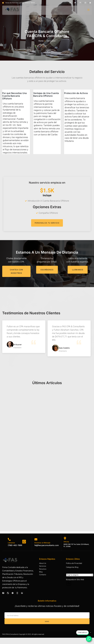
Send (47, 628)
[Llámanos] (9, 545)
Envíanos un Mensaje (42, 549)
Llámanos (11, 549)
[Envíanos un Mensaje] (36, 545)
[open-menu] (88, 10)
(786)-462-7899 (16, 552)
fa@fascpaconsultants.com (47, 552)
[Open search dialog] (69, 591)
